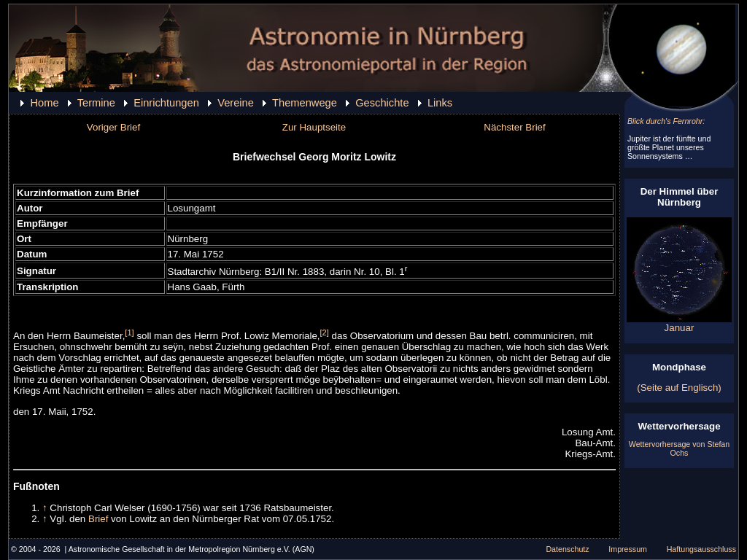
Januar (679, 323)
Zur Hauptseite (314, 127)
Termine (96, 103)
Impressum (628, 549)
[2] (325, 332)
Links (440, 103)
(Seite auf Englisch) (679, 388)
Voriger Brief (113, 127)
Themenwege (305, 103)
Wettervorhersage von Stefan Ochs (679, 448)
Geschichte (382, 103)
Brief (98, 519)
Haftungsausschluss (701, 549)
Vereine (236, 103)
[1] (129, 332)
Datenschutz (567, 549)
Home (44, 103)
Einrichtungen (166, 103)
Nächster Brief (514, 127)
